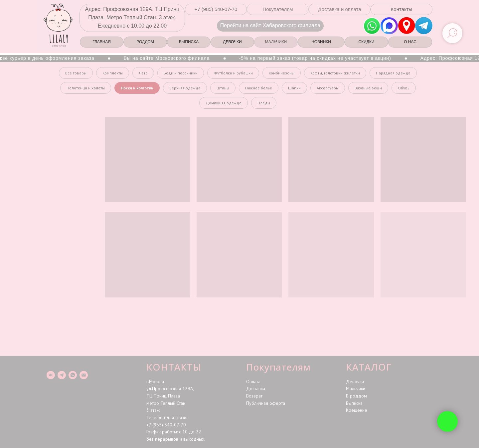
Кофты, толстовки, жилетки (335, 73)
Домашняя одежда (224, 103)
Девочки (355, 382)
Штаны (223, 88)
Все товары (76, 73)
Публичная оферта (266, 403)
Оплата (253, 382)
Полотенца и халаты (86, 88)
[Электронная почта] (84, 375)
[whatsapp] (73, 375)
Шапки (294, 88)
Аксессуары (328, 88)
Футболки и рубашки (233, 73)
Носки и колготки (137, 88)
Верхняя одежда (185, 88)
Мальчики (356, 389)
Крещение (357, 410)
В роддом (356, 396)
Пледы (264, 103)
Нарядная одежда (393, 73)
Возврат (254, 396)
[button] (216, 9)
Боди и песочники (181, 73)
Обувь (404, 88)
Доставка (256, 389)
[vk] (51, 375)
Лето (143, 73)
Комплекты (113, 73)
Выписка (354, 403)
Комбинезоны (282, 73)
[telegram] (62, 375)
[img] (406, 26)
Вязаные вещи (368, 88)
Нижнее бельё (259, 88)
